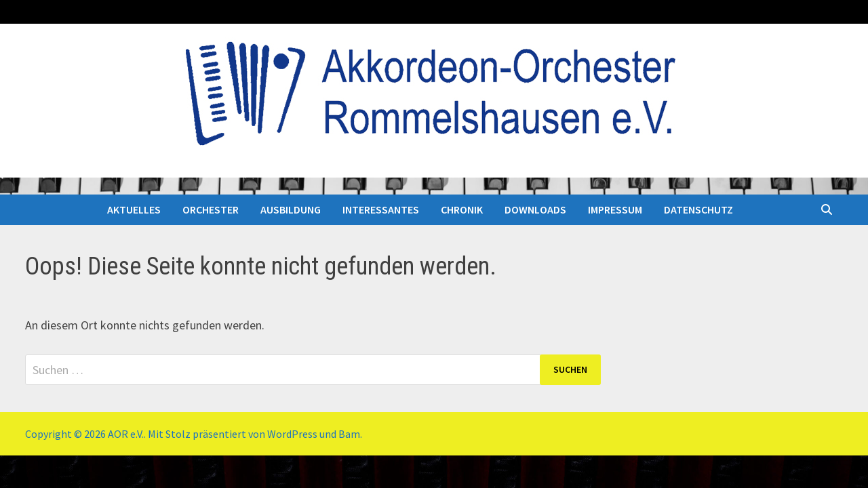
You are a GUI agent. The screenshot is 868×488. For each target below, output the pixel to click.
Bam (349, 434)
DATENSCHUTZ (698, 209)
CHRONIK (462, 209)
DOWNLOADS (535, 209)
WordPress (292, 434)
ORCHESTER (211, 209)
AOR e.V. (126, 434)
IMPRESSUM (615, 209)
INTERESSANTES (381, 209)
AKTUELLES (134, 209)
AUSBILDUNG (291, 209)
